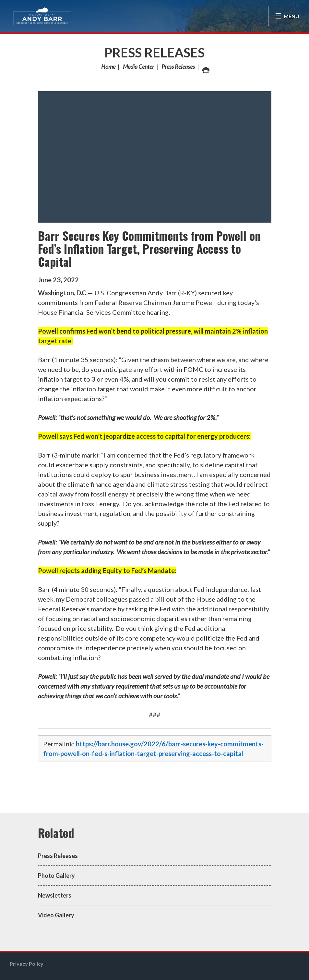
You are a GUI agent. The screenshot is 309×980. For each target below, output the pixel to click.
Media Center (138, 67)
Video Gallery (56, 915)
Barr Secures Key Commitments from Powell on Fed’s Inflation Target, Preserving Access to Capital (149, 248)
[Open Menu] (287, 16)
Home (108, 67)
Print (206, 68)
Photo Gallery (56, 876)
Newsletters (55, 895)
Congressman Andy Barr (42, 16)
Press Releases (154, 53)
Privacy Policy (27, 964)
